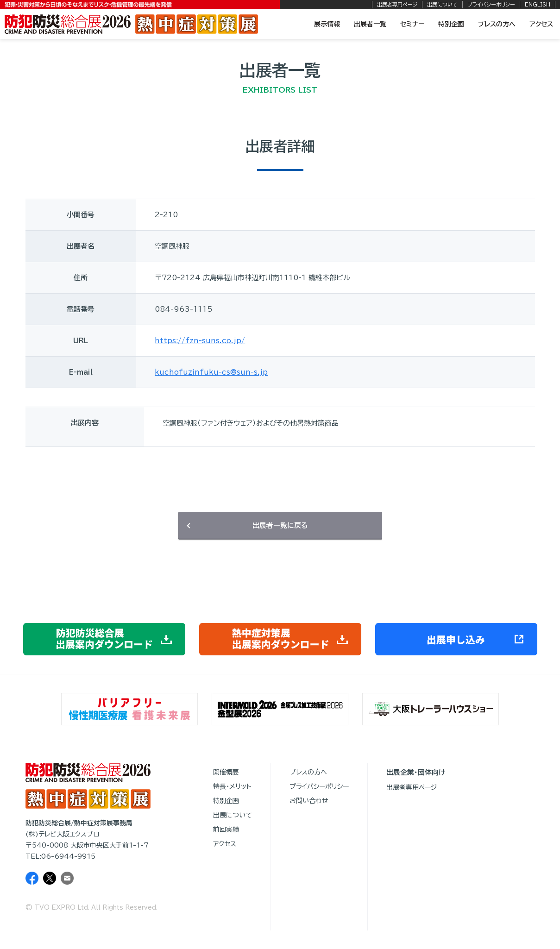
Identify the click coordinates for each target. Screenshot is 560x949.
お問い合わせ (309, 801)
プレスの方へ (497, 24)
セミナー (412, 24)
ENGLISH (538, 4)
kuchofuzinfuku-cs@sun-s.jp (211, 372)
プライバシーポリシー (491, 4)
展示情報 (327, 24)
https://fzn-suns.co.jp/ (200, 341)
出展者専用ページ (397, 4)
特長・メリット (232, 786)
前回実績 (226, 830)
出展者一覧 (370, 24)
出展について (442, 4)
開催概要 (226, 772)
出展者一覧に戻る (280, 525)
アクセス (541, 24)
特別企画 (451, 24)
